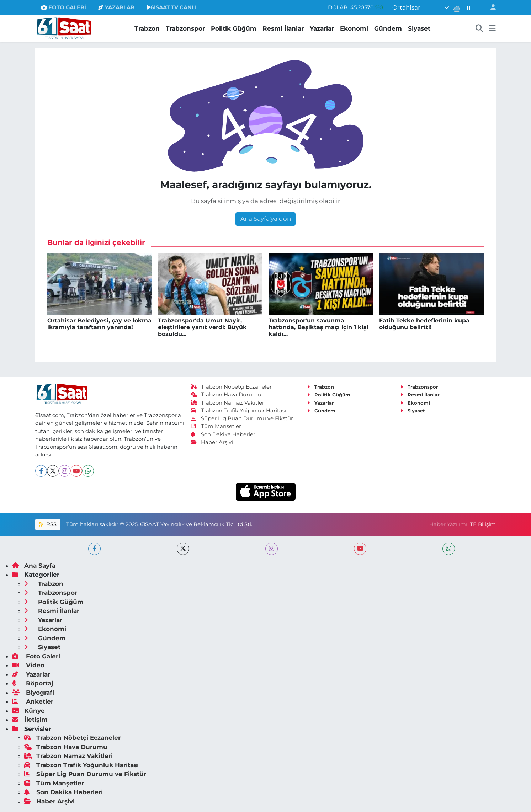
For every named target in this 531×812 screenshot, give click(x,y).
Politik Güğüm (234, 28)
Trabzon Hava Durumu (226, 395)
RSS (48, 524)
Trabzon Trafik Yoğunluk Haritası (238, 411)
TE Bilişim (483, 524)
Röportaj (33, 683)
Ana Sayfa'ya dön (266, 219)
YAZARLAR (116, 7)
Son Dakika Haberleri (224, 434)
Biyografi (33, 693)
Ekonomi (354, 28)
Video (28, 665)
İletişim (30, 720)
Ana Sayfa (34, 566)
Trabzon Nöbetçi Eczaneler (231, 387)
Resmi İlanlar (283, 28)
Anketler (33, 701)
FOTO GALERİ (63, 7)
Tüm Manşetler (216, 426)
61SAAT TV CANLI (172, 7)
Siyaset (419, 28)
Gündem (388, 28)
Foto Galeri (36, 656)
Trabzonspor (185, 28)
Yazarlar (322, 28)
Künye (28, 711)
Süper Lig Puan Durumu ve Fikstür (242, 418)
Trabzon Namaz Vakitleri (228, 403)
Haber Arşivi (212, 442)
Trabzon (147, 28)
